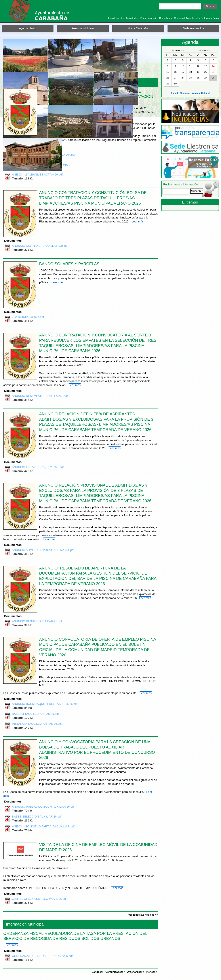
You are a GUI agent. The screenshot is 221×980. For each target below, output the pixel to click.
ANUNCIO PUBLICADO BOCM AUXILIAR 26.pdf (43, 807)
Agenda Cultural (201, 93)
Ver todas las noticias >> (143, 915)
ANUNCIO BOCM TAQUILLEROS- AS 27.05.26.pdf (45, 704)
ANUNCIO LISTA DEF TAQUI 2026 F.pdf (38, 468)
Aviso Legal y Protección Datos (202, 18)
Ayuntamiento (28, 28)
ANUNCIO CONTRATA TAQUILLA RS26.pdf (40, 246)
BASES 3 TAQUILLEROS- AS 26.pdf (35, 714)
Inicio (111, 18)
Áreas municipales (83, 28)
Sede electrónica (193, 28)
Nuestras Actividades (127, 18)
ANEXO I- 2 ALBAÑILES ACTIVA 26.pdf (37, 175)
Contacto (179, 18)
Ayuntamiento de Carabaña (48, 13)
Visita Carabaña (149, 18)
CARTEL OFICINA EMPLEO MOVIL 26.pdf (39, 899)
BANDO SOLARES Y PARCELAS (69, 264)
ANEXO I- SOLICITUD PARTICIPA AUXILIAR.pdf (43, 827)
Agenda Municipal (181, 93)
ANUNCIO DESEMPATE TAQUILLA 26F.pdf (40, 396)
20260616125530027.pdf (28, 317)
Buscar (210, 6)
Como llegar (166, 18)
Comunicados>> (115, 972)
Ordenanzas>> (136, 972)
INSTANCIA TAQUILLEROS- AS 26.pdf (37, 724)
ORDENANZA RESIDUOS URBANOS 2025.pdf (42, 956)
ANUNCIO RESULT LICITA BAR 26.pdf (37, 622)
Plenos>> (151, 972)
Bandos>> (98, 972)
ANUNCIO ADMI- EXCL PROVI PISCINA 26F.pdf (43, 551)
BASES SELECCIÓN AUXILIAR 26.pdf (37, 817)
